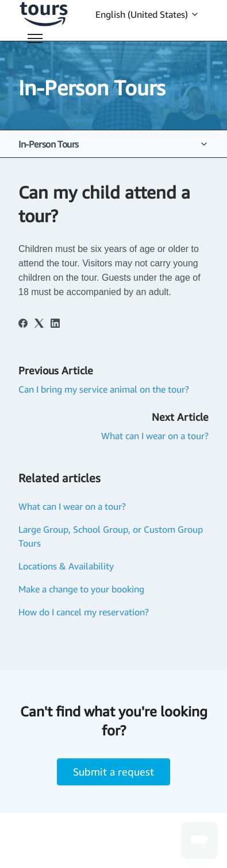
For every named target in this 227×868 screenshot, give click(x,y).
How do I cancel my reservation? (84, 612)
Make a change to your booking (81, 589)
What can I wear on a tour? (155, 436)
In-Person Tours (49, 144)
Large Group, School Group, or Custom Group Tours (111, 536)
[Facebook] (23, 324)
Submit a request (113, 772)
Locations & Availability (66, 566)
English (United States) (147, 14)
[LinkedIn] (55, 324)
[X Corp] (39, 324)
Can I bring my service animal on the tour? (104, 389)
